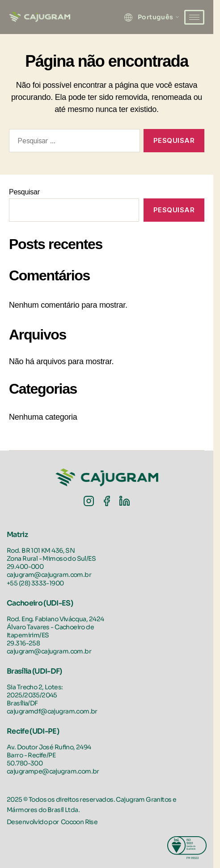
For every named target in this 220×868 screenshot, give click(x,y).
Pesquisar (24, 192)
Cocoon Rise (79, 822)
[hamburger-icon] (194, 17)
